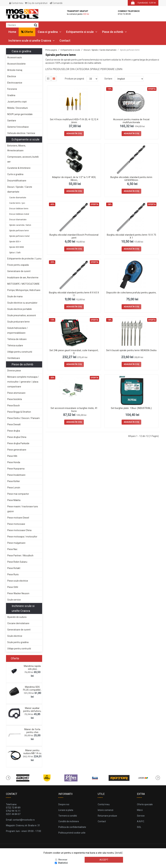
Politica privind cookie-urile (72, 833)
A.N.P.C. (141, 821)
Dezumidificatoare (17, 181)
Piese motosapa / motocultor (22, 537)
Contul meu (16, 3)
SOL (139, 827)
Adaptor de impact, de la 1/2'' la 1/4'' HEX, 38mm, (74, 179)
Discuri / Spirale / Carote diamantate (20, 189)
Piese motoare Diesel (18, 518)
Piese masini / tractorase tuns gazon (23, 509)
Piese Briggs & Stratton (19, 412)
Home (12, 32)
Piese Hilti (12, 456)
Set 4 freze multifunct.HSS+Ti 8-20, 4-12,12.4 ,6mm (74, 121)
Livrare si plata (66, 810)
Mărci (140, 810)
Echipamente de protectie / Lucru (24, 259)
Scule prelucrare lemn (18, 322)
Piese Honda (14, 462)
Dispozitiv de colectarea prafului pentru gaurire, (131, 293)
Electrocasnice (15, 83)
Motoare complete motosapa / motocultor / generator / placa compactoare (23, 382)
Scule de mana (15, 296)
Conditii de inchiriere (69, 821)
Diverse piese (14, 371)
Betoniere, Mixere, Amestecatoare (17, 148)
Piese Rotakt (14, 568)
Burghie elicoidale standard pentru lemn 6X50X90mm (131, 179)
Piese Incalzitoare (16, 475)
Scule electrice (15, 636)
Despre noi (64, 804)
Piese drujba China (17, 437)
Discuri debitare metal (19, 214)
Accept (104, 860)
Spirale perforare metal (19, 236)
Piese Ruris (13, 574)
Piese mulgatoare (16, 543)
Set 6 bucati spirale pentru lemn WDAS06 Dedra (131, 350)
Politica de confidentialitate (72, 827)
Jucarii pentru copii (17, 102)
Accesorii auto (15, 57)
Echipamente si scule (82, 32)
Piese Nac (12, 549)
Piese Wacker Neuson (18, 593)
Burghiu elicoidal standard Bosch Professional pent (74, 236)
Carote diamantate (18, 198)
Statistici (63, 863)
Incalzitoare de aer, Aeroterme (23, 278)
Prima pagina (51, 50)
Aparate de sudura (17, 617)
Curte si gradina (15, 174)
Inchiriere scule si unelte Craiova (32, 41)
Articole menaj (15, 70)
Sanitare (12, 121)
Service (141, 816)
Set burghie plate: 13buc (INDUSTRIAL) (131, 408)
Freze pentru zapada (18, 265)
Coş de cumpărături (36, 3)
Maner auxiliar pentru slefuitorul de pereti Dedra (32, 711)
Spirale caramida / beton (20, 225)
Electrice (12, 76)
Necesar (63, 860)
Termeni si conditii (68, 816)
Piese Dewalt (14, 424)
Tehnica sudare (15, 345)
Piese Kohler (14, 481)
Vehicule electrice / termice (21, 133)
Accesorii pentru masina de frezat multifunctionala (131, 121)
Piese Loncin (14, 488)
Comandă (56, 3)
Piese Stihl (13, 587)
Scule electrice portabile (20, 309)
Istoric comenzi (106, 810)
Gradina (11, 95)
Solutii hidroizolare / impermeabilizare (18, 330)
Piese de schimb (114, 32)
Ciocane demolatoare (18, 623)
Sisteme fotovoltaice (18, 127)
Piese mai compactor (18, 494)
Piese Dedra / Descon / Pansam (24, 418)
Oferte (27, 32)
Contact (65, 41)
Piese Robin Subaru (17, 562)
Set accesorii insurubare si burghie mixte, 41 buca (74, 410)
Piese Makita (14, 500)
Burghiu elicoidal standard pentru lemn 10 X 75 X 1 (131, 236)
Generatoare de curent (19, 271)
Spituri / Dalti (15, 253)
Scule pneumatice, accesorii (22, 315)
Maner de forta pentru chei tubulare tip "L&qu (32, 732)
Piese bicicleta (15, 399)
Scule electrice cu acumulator (22, 303)
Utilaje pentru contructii (19, 649)
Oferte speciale (145, 804)
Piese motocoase (16, 524)
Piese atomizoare (16, 393)
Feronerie (12, 89)
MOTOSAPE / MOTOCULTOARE (23, 284)
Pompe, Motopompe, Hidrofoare (24, 290)
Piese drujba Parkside (18, 443)
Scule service (14, 600)
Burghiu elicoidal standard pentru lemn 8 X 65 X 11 (74, 294)
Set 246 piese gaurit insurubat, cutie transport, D (74, 352)
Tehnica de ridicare (17, 339)
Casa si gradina (50, 32)
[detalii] (119, 853)
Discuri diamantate (18, 220)
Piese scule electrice (18, 581)
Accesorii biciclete (16, 64)
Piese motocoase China (19, 530)
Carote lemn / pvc (17, 203)
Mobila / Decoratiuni (18, 108)
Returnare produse (107, 816)
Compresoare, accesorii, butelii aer (23, 159)
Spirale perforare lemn (19, 231)
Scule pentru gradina (18, 642)
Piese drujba (14, 431)
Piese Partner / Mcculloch (20, 556)
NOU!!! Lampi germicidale (20, 114)
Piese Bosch (14, 406)
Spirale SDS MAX (17, 247)
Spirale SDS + (15, 242)
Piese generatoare (17, 450)
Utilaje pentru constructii (20, 352)
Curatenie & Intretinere (19, 168)
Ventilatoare (14, 358)
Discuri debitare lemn (19, 209)
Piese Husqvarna (16, 469)
